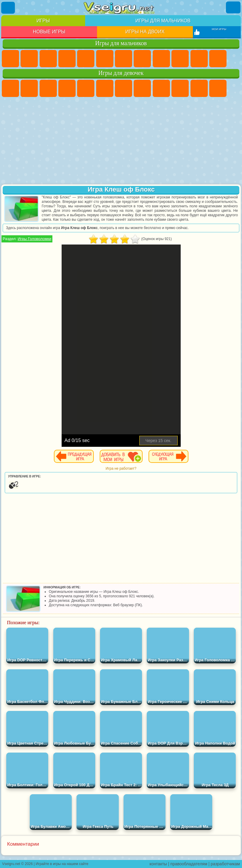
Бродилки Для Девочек (124, 88)
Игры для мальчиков (163, 21)
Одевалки (218, 88)
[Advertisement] (121, 141)
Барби (67, 88)
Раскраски (142, 88)
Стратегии (48, 59)
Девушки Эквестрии (29, 88)
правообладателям (189, 864)
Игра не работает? (121, 469)
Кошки (199, 88)
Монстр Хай (105, 88)
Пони (10, 88)
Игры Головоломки (34, 239)
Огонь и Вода (48, 88)
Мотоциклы (180, 59)
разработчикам (225, 864)
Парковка (10, 59)
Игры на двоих (145, 32)
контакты (158, 864)
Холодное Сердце (180, 88)
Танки (67, 59)
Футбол (29, 59)
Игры (43, 21)
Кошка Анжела (161, 88)
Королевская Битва (105, 59)
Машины (142, 59)
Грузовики (218, 59)
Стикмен (199, 59)
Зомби (86, 59)
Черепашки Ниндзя (161, 59)
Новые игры (49, 32)
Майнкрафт (124, 59)
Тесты (86, 88)
